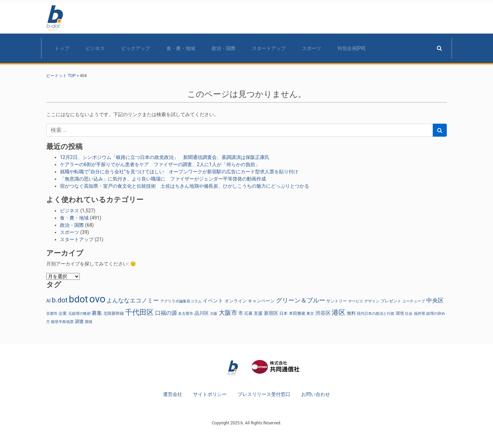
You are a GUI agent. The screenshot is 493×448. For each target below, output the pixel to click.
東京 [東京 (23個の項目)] (310, 314)
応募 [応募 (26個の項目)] (249, 313)
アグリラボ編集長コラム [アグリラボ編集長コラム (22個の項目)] (181, 301)
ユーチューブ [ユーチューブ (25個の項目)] (414, 301)
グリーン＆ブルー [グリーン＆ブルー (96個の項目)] (301, 300)
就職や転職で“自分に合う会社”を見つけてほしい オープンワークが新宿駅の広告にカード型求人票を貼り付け (179, 172)
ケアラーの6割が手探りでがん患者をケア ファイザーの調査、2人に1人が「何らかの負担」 (160, 164)
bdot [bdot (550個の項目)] (78, 299)
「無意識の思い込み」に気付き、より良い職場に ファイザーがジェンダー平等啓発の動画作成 (163, 179)
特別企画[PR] (351, 48)
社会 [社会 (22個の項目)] (409, 314)
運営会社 (173, 394)
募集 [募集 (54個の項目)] (97, 313)
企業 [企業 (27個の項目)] (63, 313)
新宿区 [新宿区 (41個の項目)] (271, 313)
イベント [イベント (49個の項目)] (213, 301)
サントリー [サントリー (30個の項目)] (337, 301)
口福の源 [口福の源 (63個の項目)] (166, 313)
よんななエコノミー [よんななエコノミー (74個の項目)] (133, 300)
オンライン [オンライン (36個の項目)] (236, 301)
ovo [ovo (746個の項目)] (97, 299)
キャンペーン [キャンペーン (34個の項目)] (261, 301)
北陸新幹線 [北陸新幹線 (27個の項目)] (114, 313)
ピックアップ (136, 48)
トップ (62, 48)
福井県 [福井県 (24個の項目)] (420, 314)
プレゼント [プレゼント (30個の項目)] (391, 301)
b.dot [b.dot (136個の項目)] (60, 300)
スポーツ (312, 48)
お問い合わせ (316, 394)
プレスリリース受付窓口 (264, 394)
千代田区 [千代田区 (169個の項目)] (139, 312)
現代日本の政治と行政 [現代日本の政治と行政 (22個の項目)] (376, 314)
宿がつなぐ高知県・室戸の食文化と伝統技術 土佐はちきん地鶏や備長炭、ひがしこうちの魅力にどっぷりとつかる (185, 186)
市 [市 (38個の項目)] (241, 313)
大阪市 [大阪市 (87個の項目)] (228, 313)
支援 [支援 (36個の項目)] (258, 313)
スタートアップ (269, 48)
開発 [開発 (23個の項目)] (89, 322)
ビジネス (95, 48)
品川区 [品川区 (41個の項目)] (202, 313)
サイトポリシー (210, 394)
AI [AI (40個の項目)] (48, 301)
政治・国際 (224, 48)
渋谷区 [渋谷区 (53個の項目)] (323, 313)
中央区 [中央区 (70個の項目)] (435, 300)
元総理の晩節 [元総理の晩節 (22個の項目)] (79, 314)
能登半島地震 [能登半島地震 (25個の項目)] (62, 322)
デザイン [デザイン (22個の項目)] (372, 301)
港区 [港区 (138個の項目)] (339, 312)
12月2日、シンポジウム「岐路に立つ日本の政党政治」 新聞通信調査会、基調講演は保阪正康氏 (165, 157)
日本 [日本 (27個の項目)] (283, 313)
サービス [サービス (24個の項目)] (356, 301)
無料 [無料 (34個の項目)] (351, 313)
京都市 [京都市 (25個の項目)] (52, 314)
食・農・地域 (181, 48)
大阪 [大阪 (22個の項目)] (214, 314)
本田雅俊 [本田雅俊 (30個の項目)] (297, 313)
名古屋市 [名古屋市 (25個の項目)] (186, 314)
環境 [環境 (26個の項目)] (400, 313)
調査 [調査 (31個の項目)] (79, 321)
